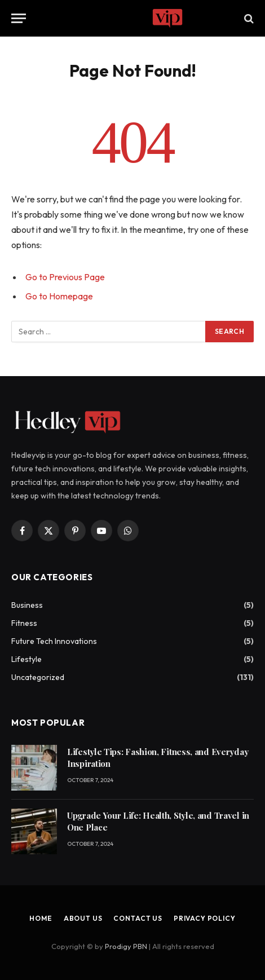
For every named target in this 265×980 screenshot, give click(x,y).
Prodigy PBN (126, 946)
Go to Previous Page (65, 277)
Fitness (24, 623)
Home (41, 918)
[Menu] (19, 18)
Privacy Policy (205, 918)
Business (27, 605)
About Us (83, 918)
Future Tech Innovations (54, 641)
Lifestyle (26, 659)
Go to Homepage (59, 296)
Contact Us (138, 918)
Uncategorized (38, 677)
